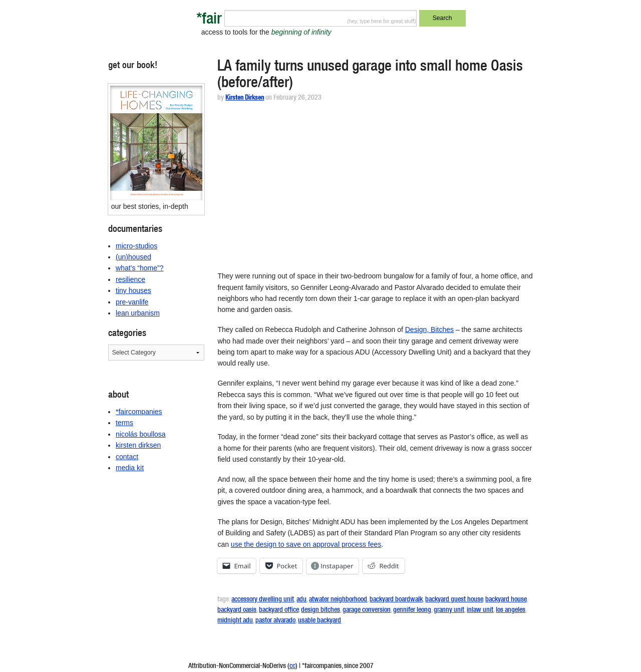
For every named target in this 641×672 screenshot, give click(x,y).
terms (124, 423)
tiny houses (133, 290)
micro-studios (136, 246)
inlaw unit (480, 610)
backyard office (279, 610)
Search (442, 18)
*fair (209, 20)
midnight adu (235, 621)
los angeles (511, 610)
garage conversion (367, 610)
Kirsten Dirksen (245, 98)
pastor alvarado (275, 621)
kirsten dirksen (138, 445)
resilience (130, 279)
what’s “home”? (139, 268)
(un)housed (133, 257)
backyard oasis (237, 610)
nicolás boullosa (141, 434)
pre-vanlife (132, 302)
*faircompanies (139, 412)
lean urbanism (138, 313)
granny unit (449, 610)
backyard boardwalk (396, 600)
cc (292, 666)
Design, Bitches (429, 329)
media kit (130, 468)
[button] (156, 143)
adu (301, 600)
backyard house (506, 600)
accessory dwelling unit (263, 600)
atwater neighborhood (338, 600)
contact (127, 457)
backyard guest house (454, 600)
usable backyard (319, 621)
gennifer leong (412, 610)
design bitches (320, 610)
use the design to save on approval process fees (306, 544)
